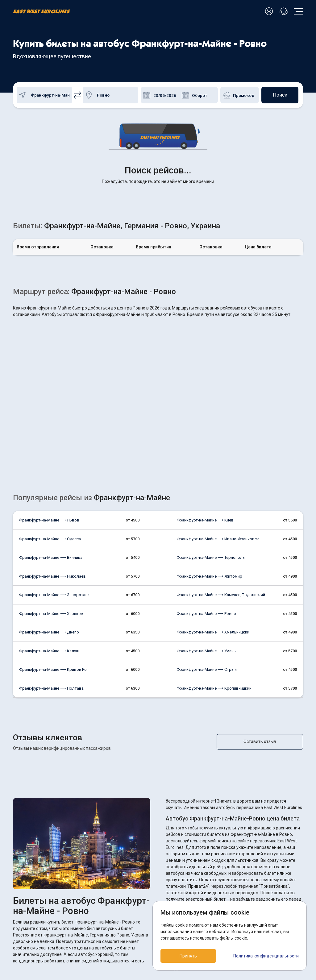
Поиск (280, 95)
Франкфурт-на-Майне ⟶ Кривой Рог (54, 573)
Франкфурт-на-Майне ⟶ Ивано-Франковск (218, 442)
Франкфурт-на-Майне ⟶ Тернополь (211, 461)
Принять (188, 956)
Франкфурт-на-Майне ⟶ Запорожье (54, 498)
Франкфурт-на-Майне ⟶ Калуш (49, 554)
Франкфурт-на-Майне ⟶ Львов (49, 423)
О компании (124, 928)
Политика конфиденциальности (266, 956)
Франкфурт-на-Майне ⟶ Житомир (209, 479)
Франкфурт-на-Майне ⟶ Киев (205, 423)
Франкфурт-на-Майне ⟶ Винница (51, 461)
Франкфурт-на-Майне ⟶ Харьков (51, 517)
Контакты (122, 938)
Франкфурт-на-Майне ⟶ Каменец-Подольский (221, 498)
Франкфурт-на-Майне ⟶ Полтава (51, 591)
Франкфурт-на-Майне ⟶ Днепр (49, 535)
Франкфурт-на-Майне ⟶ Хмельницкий (213, 535)
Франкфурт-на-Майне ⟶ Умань (206, 554)
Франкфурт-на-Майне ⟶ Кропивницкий (214, 591)
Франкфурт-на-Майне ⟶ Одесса (50, 442)
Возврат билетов (129, 908)
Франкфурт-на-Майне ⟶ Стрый (207, 573)
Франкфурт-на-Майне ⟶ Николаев (52, 479)
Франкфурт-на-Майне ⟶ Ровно (206, 517)
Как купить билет (129, 918)
